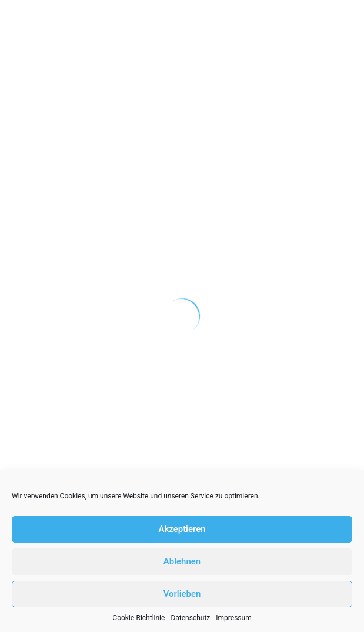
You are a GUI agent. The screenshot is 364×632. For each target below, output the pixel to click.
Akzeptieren (182, 529)
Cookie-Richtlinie (138, 618)
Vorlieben (182, 594)
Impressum (233, 618)
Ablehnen (182, 561)
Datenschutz (190, 618)
